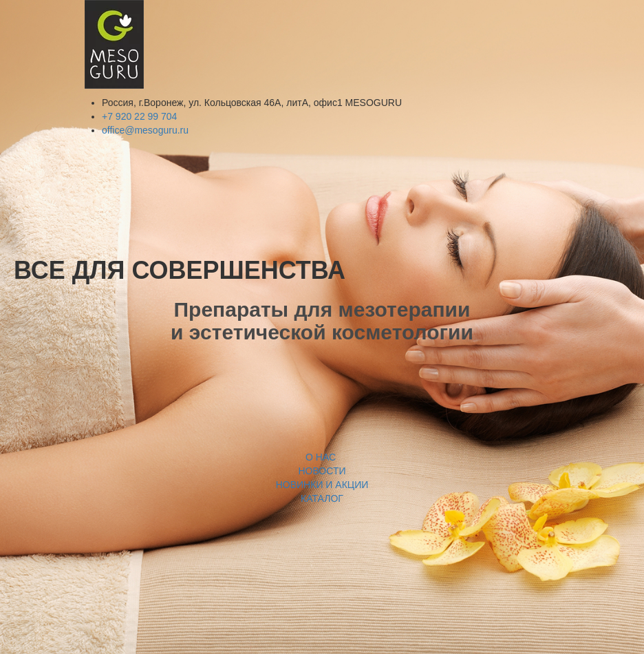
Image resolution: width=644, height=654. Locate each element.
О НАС (322, 457)
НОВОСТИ (322, 471)
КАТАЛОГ (322, 498)
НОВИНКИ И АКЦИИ (322, 485)
